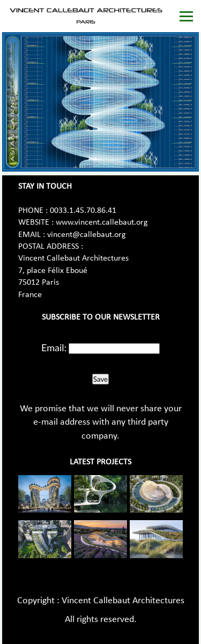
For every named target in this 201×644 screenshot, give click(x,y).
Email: (54, 347)
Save (100, 379)
